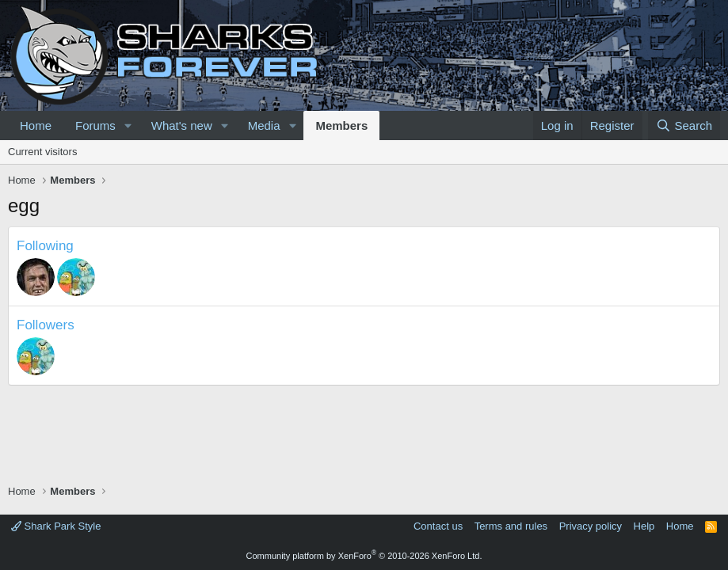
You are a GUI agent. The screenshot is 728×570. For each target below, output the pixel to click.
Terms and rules (511, 526)
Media (264, 125)
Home (36, 125)
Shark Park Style (56, 526)
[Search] (684, 125)
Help (644, 526)
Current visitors (42, 152)
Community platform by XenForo (364, 556)
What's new (182, 125)
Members (341, 125)
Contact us (438, 526)
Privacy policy (591, 526)
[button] (128, 125)
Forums (95, 125)
